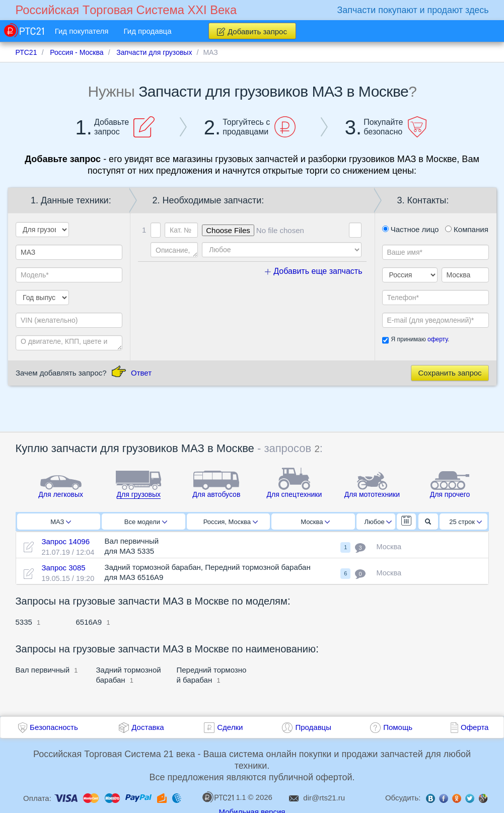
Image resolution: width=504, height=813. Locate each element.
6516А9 (89, 622)
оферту (438, 339)
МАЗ (61, 522)
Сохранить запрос (450, 373)
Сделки (230, 727)
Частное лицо (411, 229)
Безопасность (54, 727)
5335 (24, 622)
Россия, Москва (231, 522)
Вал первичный (43, 670)
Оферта (475, 727)
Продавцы (313, 727)
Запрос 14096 (65, 541)
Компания (467, 229)
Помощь (398, 727)
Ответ (141, 373)
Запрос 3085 (63, 568)
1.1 (224, 797)
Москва (315, 522)
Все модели (146, 522)
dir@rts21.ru (324, 798)
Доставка (148, 727)
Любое (378, 522)
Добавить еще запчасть (314, 271)
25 (465, 522)
